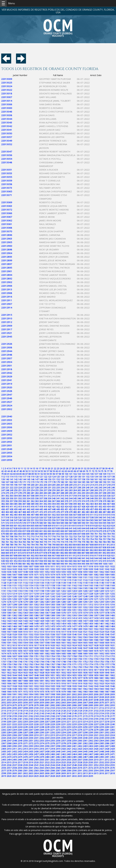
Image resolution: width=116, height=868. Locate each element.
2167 (58, 716)
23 (58, 468)
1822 (9, 673)
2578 (9, 771)
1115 (47, 580)
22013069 (7, 202)
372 (75, 501)
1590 (4, 643)
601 (16, 526)
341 (58, 498)
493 (16, 515)
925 (16, 558)
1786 (42, 667)
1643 (63, 648)
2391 (20, 746)
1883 (112, 678)
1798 (107, 667)
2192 (80, 719)
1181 (63, 588)
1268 (80, 599)
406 (105, 504)
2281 (107, 730)
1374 (85, 613)
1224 (69, 594)
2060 (47, 703)
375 (88, 501)
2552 (96, 765)
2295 (69, 732)
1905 (4, 683)
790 (16, 545)
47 (18, 471)
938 (71, 558)
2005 (91, 694)
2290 (42, 732)
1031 (47, 569)
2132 (96, 711)
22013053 (7, 173)
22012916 (7, 297)
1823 (14, 673)
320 (83, 496)
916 (92, 556)
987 (50, 564)
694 (66, 534)
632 (33, 528)
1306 (58, 605)
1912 (42, 683)
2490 (101, 757)
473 (45, 512)
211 (79, 485)
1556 (47, 637)
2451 (4, 754)
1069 (25, 575)
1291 (91, 602)
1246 (74, 596)
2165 (47, 716)
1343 (31, 610)
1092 (36, 577)
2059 (42, 703)
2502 (53, 760)
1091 (31, 577)
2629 (58, 776)
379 (105, 501)
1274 (112, 599)
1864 (9, 678)
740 (33, 539)
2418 (53, 749)
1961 (80, 689)
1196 (31, 591)
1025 (14, 569)
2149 (74, 713)
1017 (85, 566)
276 (11, 493)
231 (50, 488)
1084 (107, 575)
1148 (112, 583)
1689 (85, 654)
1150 (9, 585)
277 (16, 493)
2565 (53, 768)
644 (83, 528)
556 (54, 520)
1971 (20, 692)
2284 (9, 732)
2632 (74, 776)
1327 (58, 607)
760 (3, 542)
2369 (14, 743)
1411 (58, 618)
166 (3, 482)
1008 (36, 566)
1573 (25, 640)
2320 (91, 735)
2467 (91, 754)
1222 (58, 594)
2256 (85, 727)
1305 (53, 605)
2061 (53, 703)
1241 (47, 596)
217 (105, 485)
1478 (80, 626)
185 (83, 482)
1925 (112, 683)
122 (45, 477)
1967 (112, 689)
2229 (53, 724)
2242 (9, 727)
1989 (4, 694)
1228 (91, 594)
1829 (47, 673)
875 (33, 553)
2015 (31, 697)
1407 (36, 618)
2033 (14, 700)
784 (105, 542)
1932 (36, 686)
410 (7, 507)
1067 (14, 575)
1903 (107, 681)
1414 (74, 618)
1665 (69, 651)
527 (45, 517)
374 (83, 501)
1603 (74, 643)
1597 (42, 643)
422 (58, 507)
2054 (14, 703)
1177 (42, 588)
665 (58, 531)
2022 (69, 697)
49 (24, 471)
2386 (107, 743)
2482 (58, 757)
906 (50, 556)
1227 (85, 594)
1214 (14, 594)
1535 (47, 634)
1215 (20, 594)
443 (33, 509)
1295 (112, 602)
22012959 (7, 460)
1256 (14, 599)
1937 (63, 686)
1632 (4, 648)
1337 (112, 607)
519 (11, 517)
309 (37, 496)
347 (83, 498)
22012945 (7, 337)
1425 (20, 621)
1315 (107, 605)
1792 (74, 667)
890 (96, 553)
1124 (96, 580)
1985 (96, 692)
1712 (96, 656)
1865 (14, 678)
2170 (74, 716)
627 (11, 528)
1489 (25, 629)
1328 (63, 607)
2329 (25, 738)
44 (8, 471)
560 (71, 520)
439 (16, 509)
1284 (53, 602)
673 (92, 531)
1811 (63, 670)
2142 (36, 713)
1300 (25, 605)
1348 (58, 610)
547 (16, 520)
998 (96, 564)
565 (92, 520)
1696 (9, 656)
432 (100, 507)
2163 (36, 716)
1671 (101, 651)
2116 (9, 711)
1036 (74, 569)
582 (50, 523)
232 (54, 488)
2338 (74, 738)
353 (109, 498)
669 (75, 531)
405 (100, 504)
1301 (31, 605)
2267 (31, 730)
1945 (107, 686)
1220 (47, 594)
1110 (20, 580)
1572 (20, 640)
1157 (47, 585)
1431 (53, 621)
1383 (20, 615)
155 (71, 479)
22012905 (7, 242)
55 (42, 471)
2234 (80, 724)
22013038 (7, 115)
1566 (101, 637)
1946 (112, 686)
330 (11, 498)
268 (92, 490)
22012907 (7, 304)
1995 (36, 694)
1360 (9, 613)
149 (45, 479)
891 (100, 553)
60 (57, 471)
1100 (80, 577)
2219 (112, 722)
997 (92, 564)
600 (11, 526)
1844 (14, 675)
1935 (53, 686)
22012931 (7, 366)
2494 (9, 760)
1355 (96, 610)
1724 (47, 659)
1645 (74, 648)
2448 (101, 752)
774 (62, 542)
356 (7, 501)
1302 (36, 605)
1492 (42, 629)
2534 (112, 762)
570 (113, 520)
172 (28, 482)
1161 (69, 585)
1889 (31, 681)
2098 (25, 708)
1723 (42, 659)
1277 (14, 602)
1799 (112, 667)
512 (96, 515)
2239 (107, 724)
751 (79, 539)
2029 (107, 697)
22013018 (7, 93)
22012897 (7, 264)
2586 (53, 771)
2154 (101, 713)
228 (37, 488)
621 (100, 526)
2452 (9, 754)
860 (83, 550)
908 (58, 556)
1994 (31, 694)
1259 (31, 599)
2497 (25, 760)
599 (7, 526)
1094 (47, 577)
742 (41, 539)
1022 (112, 566)
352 (105, 498)
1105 (107, 577)
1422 (4, 621)
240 (88, 488)
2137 (9, 713)
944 (96, 558)
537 (88, 517)
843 (11, 550)
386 (20, 504)
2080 (42, 705)
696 (75, 534)
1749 (69, 662)
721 (66, 537)
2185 (42, 719)
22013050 (7, 133)
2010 (4, 697)
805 (79, 545)
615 (75, 526)
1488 (20, 629)
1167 (101, 585)
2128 (74, 711)
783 (100, 542)
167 (7, 482)
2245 (25, 727)
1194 (20, 591)
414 (24, 507)
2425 (91, 749)
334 (28, 498)
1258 (25, 599)
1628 (96, 645)
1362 (20, 613)
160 (92, 479)
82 (11, 474)
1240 (42, 596)
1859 (96, 675)
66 (75, 471)
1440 (101, 621)
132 (88, 477)
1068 (20, 575)
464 (7, 512)
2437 (42, 752)
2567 (63, 768)
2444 (80, 752)
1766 (47, 664)
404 (96, 504)
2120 (31, 711)
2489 (96, 757)
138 (113, 477)
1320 (20, 607)
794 (33, 545)
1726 (58, 659)
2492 (112, 757)
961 (54, 561)
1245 (69, 596)
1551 (20, 637)
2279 (96, 730)
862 (92, 550)
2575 (107, 768)
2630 (63, 776)
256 (41, 490)
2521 (42, 762)
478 (66, 512)
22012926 (7, 344)
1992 (20, 694)
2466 (85, 754)
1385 (31, 615)
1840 (107, 673)
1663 (58, 651)
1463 (112, 624)
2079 (36, 705)
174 (37, 482)
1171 (9, 588)
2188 (58, 719)
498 (37, 515)
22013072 (7, 210)
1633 (9, 648)
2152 (91, 713)
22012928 (7, 391)
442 (28, 509)
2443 (74, 752)
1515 (53, 632)
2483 (63, 757)
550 (28, 520)
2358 (69, 741)
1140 (69, 583)
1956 (53, 689)
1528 (9, 634)
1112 (31, 580)
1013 (63, 566)
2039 (47, 700)
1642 (58, 648)
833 (83, 547)
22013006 (7, 104)
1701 (36, 656)
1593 (20, 643)
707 (7, 537)
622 (105, 526)
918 (100, 556)
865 (105, 550)
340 (54, 498)
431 (96, 507)
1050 (36, 572)
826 (54, 547)
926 (20, 558)
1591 (9, 643)
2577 (4, 771)
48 (21, 471)
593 (96, 523)
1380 (4, 615)
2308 (25, 735)
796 (41, 545)
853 (54, 550)
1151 (14, 585)
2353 (42, 741)
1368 (53, 613)
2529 (85, 762)
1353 (85, 610)
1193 (14, 591)
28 (73, 468)
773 (58, 542)
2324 (112, 735)
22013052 (7, 144)
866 (109, 550)
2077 (25, 705)
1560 (69, 637)
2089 (91, 705)
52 (33, 471)
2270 (47, 730)
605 (33, 526)
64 (69, 471)
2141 (31, 713)
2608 (58, 773)
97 (57, 474)
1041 (101, 569)
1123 (91, 580)
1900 (91, 681)
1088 (14, 577)
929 (33, 558)
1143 (85, 583)
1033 (58, 569)
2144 (47, 713)
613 (66, 526)
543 (113, 517)
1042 (107, 569)
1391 (63, 615)
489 (113, 512)
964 (66, 561)
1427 (31, 621)
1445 (14, 624)
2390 (14, 746)
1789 (58, 667)
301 (3, 496)
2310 (36, 735)
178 (54, 482)
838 (105, 547)
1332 (85, 607)
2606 (47, 773)
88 (30, 474)
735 (11, 539)
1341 (20, 610)
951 (11, 561)
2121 (36, 711)
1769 (63, 664)
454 (79, 509)
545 (7, 520)
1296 (4, 605)
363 (37, 501)
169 (16, 482)
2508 (85, 760)
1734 (101, 659)
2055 (20, 703)
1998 (53, 694)
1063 (107, 572)
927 (24, 558)
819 (24, 547)
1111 (25, 580)
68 (81, 471)
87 (27, 474)
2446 (91, 752)
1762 (25, 664)
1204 (74, 591)
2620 (9, 776)
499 (41, 515)
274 (3, 493)
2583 (36, 771)
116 (20, 477)
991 (66, 564)
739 (28, 539)
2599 (9, 773)
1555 (42, 637)
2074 (9, 705)
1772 (80, 664)
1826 (31, 673)
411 (11, 507)
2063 (63, 703)
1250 (96, 596)
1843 (9, 675)
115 (16, 477)
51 (30, 471)
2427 (101, 749)
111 (113, 474)
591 (88, 523)
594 (100, 523)
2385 (101, 743)
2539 (25, 765)
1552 (25, 637)
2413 (25, 749)
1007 (31, 566)
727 (92, 537)
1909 (25, 683)
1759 (9, 664)
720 (62, 537)
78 (111, 471)
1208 (96, 591)
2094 (4, 708)
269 (96, 490)
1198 (42, 591)
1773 (85, 664)
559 (66, 520)
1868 (31, 678)
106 (92, 474)
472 (41, 512)
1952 (31, 689)
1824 (20, 673)
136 (105, 477)
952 (16, 561)
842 (7, 550)
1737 (4, 662)
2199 (4, 722)
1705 (58, 656)
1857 (85, 675)
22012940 (7, 416)
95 (51, 474)
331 (16, 498)
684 (24, 534)
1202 (63, 591)
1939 (74, 686)
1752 (85, 662)
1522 (91, 632)
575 (20, 523)
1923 (101, 683)
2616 (101, 773)
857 (71, 550)
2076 (20, 705)
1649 (96, 648)
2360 (80, 741)
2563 (42, 768)
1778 (112, 664)
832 (79, 547)
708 (11, 537)
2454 (20, 754)
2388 (4, 746)
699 (88, 534)
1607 (96, 643)
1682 (47, 654)
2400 (69, 746)
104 (83, 474)
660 (37, 531)
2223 (20, 724)
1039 (91, 569)
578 (33, 523)
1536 (53, 634)
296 (96, 493)
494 (20, 515)
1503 (101, 629)
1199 (47, 591)
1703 (47, 656)
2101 (42, 708)
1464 (4, 626)
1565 (96, 637)
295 (92, 493)
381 (113, 501)
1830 (53, 673)
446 (45, 509)
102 (75, 474)
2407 (107, 746)
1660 (42, 651)
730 (105, 537)
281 (33, 493)
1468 (25, 626)
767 (33, 542)
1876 (74, 678)
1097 (63, 577)
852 (50, 550)
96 (54, 474)
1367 (47, 613)
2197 (107, 719)
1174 (25, 588)
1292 (96, 602)
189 (100, 482)
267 (88, 490)
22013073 (7, 188)
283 (41, 493)
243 (100, 488)
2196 (101, 719)
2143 (42, 713)
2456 (31, 754)
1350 (69, 610)
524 (33, 517)
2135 (112, 711)
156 (75, 479)
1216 (25, 594)
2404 (91, 746)
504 (62, 515)
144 (24, 479)
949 (3, 561)
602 (20, 526)
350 (96, 498)
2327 (14, 738)
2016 (36, 697)
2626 (42, 776)
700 (92, 534)
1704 (53, 656)
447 (50, 509)
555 (50, 520)
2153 (96, 713)
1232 (112, 594)
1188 (101, 588)
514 (105, 515)
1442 (112, 621)
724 (79, 537)
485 (96, 512)
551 (33, 520)
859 (79, 550)
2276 (80, 730)
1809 (53, 670)
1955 (47, 689)
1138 (58, 583)
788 (7, 545)
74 (99, 471)
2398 (58, 746)
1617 (36, 645)
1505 (112, 629)
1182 (69, 588)
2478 (36, 757)
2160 (20, 716)
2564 (47, 768)
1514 (47, 632)
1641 (53, 648)
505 (66, 515)
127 (66, 477)
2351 (31, 741)
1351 (74, 610)
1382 (14, 615)
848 (33, 550)
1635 (20, 648)
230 (45, 488)
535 (79, 517)
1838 (96, 673)
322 (92, 496)
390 (37, 504)
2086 (74, 705)
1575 (36, 640)
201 (37, 485)
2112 (101, 708)
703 (105, 534)
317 (71, 496)
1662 (53, 651)
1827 (36, 673)
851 (45, 550)
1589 (112, 640)
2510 (96, 760)
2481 (53, 757)
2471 (112, 754)
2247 (36, 727)
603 (24, 526)
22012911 (7, 300)
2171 (80, 716)
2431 (9, 752)
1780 (9, 667)
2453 (14, 754)
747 (62, 539)
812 (109, 545)
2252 (63, 727)
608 (45, 526)
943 (92, 558)
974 (109, 561)
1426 (25, 621)
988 (54, 564)
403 (92, 504)
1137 (53, 583)
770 (45, 542)
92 (42, 474)
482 (83, 512)
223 (16, 488)
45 (11, 471)
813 (113, 545)
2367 (4, 743)
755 (96, 539)
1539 (69, 634)
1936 (58, 686)
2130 (85, 711)
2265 (20, 730)
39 (106, 468)
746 (58, 539)
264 (75, 490)
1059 (85, 572)
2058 (36, 703)
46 (14, 471)
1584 (85, 640)
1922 (96, 683)
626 (7, 528)
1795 (91, 667)
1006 (25, 566)
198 (24, 485)
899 (20, 556)
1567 (107, 637)
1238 (31, 596)
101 (71, 474)
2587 (58, 771)
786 (113, 542)
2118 (20, 711)
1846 (25, 675)
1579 (58, 640)
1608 (101, 643)
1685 (63, 654)
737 (20, 539)
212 (83, 485)
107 (96, 474)
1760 (14, 664)
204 (50, 485)
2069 (96, 703)
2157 (4, 716)
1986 (101, 692)
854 (58, 550)
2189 (63, 719)
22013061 (7, 224)
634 (41, 528)
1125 (101, 580)
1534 (42, 634)
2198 (112, 719)
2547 (69, 765)
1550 (14, 637)
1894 (58, 681)
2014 (25, 697)
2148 (69, 713)
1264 (58, 599)
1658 (31, 651)
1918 (74, 683)
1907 (14, 683)
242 (96, 488)
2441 (63, 752)
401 (83, 504)
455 (83, 509)
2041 (58, 700)
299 (109, 493)
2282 (112, 730)
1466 (14, 626)
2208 (53, 722)
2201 (14, 722)
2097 (20, 708)
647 (96, 528)
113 (7, 477)
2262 (4, 730)
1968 (4, 692)
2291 (47, 732)
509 (83, 515)
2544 (53, 765)
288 (62, 493)
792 (24, 545)
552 (37, 520)
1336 (107, 607)
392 (45, 504)
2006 (96, 694)
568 (105, 520)
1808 (47, 670)
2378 (63, 743)
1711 (91, 656)
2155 (107, 713)
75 (102, 471)
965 (71, 561)
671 (83, 531)
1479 (85, 626)
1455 (69, 624)
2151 (85, 713)
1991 (14, 694)
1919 (80, 683)
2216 (96, 722)
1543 (91, 634)
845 (20, 550)
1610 (112, 643)
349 (92, 498)
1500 (85, 629)
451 (66, 509)
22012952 (7, 435)
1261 (42, 599)
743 (45, 539)
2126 (63, 711)
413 (20, 507)
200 (33, 485)
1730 (80, 659)
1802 (14, 670)
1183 (74, 588)
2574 (101, 768)
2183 (31, 719)
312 (50, 496)
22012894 (7, 275)
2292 (53, 732)
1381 (9, 615)
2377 (58, 743)
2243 (14, 727)
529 (54, 517)
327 (113, 496)
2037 (36, 700)
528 (50, 517)
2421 (69, 749)
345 (75, 498)
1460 (96, 624)
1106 (112, 577)
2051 (112, 700)
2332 (42, 738)
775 (66, 542)
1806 (36, 670)
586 (66, 523)
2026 (91, 697)
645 (88, 528)
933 (50, 558)
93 (45, 474)
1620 (53, 645)
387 (24, 504)
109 (105, 474)
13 (28, 468)
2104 (58, 708)
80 (5, 474)
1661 (47, 651)
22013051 (7, 170)
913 (79, 556)
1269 (85, 599)
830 (71, 547)
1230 (101, 594)
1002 (4, 566)
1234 (9, 596)
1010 (47, 566)
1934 (47, 686)
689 (45, 534)
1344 (36, 610)
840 (113, 547)
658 (28, 531)
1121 (80, 580)
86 (24, 474)
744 (50, 539)
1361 (14, 613)
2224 (25, 724)
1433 (63, 621)
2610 (69, 773)
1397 (96, 615)
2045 (80, 700)
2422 (74, 749)
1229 (96, 594)
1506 (4, 632)
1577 (47, 640)
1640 (47, 648)
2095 (9, 708)
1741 (25, 662)
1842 (4, 675)
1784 (31, 667)
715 (41, 537)
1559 (63, 637)
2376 (53, 743)
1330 (74, 607)
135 (100, 477)
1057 (74, 572)
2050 (107, 700)
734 (7, 539)
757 (105, 539)
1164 (85, 585)
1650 (101, 648)
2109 (85, 708)
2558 (14, 768)
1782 (20, 667)
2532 (101, 762)
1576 (42, 640)
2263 (9, 730)
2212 (74, 722)
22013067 (7, 217)
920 (109, 556)
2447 (96, 752)
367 (54, 501)
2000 (63, 694)
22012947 (7, 395)
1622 (63, 645)
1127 (112, 580)
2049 (101, 700)
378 (100, 501)
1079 (80, 575)
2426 (96, 749)
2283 (4, 732)
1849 (42, 675)
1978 (58, 692)
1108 (9, 580)
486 (100, 512)
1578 (53, 640)
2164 (42, 716)
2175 (101, 716)
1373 (80, 613)
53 (36, 471)
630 (24, 528)
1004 (14, 566)
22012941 (7, 380)
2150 (80, 713)
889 (92, 553)
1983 (85, 692)
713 (33, 537)
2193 (85, 719)
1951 (25, 689)
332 (20, 498)
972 (100, 561)
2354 (47, 741)
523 (28, 517)
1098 (69, 577)
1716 (4, 659)
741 (37, 539)
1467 (20, 626)
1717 (9, 659)
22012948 (7, 355)
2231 (63, 724)
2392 (25, 746)
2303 (112, 732)
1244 (63, 596)
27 (70, 468)
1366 (42, 613)
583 (54, 523)
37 (100, 468)
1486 (9, 629)
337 (41, 498)
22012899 (7, 260)
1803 (20, 670)
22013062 (7, 220)
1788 (53, 667)
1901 (96, 681)
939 (75, 558)
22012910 (7, 318)
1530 (20, 634)
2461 (58, 754)
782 (96, 542)
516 (113, 515)
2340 (85, 738)
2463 (69, 754)
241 (92, 488)
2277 (85, 730)
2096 (14, 708)
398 (71, 504)
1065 (4, 575)
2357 (63, 741)
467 (20, 512)
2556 (4, 768)
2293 (58, 732)
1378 (107, 613)
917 (96, 556)
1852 (58, 675)
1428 (36, 621)
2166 (53, 716)
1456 (74, 624)
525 (37, 517)
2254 (74, 727)
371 (71, 501)
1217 (31, 594)
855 (62, 550)
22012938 (7, 347)
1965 (101, 689)
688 (41, 534)
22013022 (7, 90)
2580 (20, 771)
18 (43, 468)
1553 (31, 637)
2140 (25, 713)
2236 (91, 724)
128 (71, 477)
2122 (42, 711)
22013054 (7, 159)
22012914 (7, 308)
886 (79, 553)
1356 (101, 610)
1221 (53, 594)
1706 (63, 656)
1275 (4, 602)
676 (105, 531)
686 (33, 534)
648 (100, 528)
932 (45, 558)
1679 (31, 654)
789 (11, 545)
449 (58, 509)
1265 (63, 599)
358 (16, 501)
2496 (20, 760)
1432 (58, 621)
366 (50, 501)
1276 (9, 602)
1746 (53, 662)
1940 (80, 686)
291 (75, 493)
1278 (20, 602)
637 (54, 528)
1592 (14, 643)
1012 (58, 566)
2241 (4, 727)
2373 (36, 743)
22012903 (7, 239)
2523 (53, 762)
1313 (96, 605)
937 (66, 558)
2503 (58, 760)
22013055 (7, 177)
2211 (69, 722)
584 (58, 523)
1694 (112, 654)
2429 (112, 749)
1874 (63, 678)
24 (61, 468)
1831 (58, 673)
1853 (63, 675)
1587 (101, 640)
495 (24, 515)
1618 (42, 645)
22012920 (7, 387)
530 (58, 517)
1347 (53, 610)
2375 (47, 743)
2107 (74, 708)
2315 (63, 735)
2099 (31, 708)
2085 (69, 705)
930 (37, 558)
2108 (80, 708)
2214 (85, 722)
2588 (63, 771)
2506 (74, 760)
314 (58, 496)
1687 (74, 654)
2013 (20, 697)
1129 (9, 583)
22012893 (7, 257)
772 (54, 542)
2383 (91, 743)
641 (71, 528)
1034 (63, 569)
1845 (20, 675)
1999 (58, 694)
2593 (91, 771)
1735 (107, 659)
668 (71, 531)
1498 (74, 629)
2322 (101, 735)
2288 (31, 732)
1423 (9, 621)
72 (93, 471)
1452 (53, 624)
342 (62, 498)
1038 (85, 569)
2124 (53, 711)
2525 (63, 762)
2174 (96, 716)
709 (16, 537)
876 (37, 553)
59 (54, 471)
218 (109, 485)
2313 (53, 735)
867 (113, 550)
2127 (69, 711)
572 (7, 523)
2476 (25, 757)
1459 (91, 624)
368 (58, 501)
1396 (91, 615)
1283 (47, 602)
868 (3, 553)
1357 (107, 610)
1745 (47, 662)
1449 (36, 624)
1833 (69, 673)
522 (24, 517)
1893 (53, 681)
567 (100, 520)
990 (62, 564)
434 (109, 507)
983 (33, 564)
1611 (4, 645)
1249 (91, 596)
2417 (47, 749)
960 (50, 561)
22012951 (7, 445)
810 (100, 545)
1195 (25, 591)
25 (64, 468)
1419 (101, 618)
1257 (20, 599)
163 (105, 479)
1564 (91, 637)
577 (28, 523)
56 (45, 471)
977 (7, 564)
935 (58, 558)
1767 (53, 664)
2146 (58, 713)
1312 (91, 605)
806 (83, 545)
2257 (91, 727)
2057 (31, 703)
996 (88, 564)
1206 (85, 591)
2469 (101, 754)
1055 (63, 572)
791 (20, 545)
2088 (85, 705)
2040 (53, 700)
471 (37, 512)
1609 (107, 643)
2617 (107, 773)
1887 (20, 681)
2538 (20, 765)
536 (83, 517)
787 (3, 545)
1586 (96, 640)
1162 (74, 585)
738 (24, 539)
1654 (9, 651)
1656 (20, 651)
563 (83, 520)
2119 (25, 711)
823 (41, 547)
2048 (96, 700)
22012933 (7, 420)
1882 (107, 678)
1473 (53, 626)
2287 (25, 732)
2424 (85, 749)
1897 (74, 681)
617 (83, 526)
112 (3, 477)
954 (24, 561)
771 (50, 542)
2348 (14, 741)
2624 (31, 776)
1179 (53, 588)
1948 (9, 689)
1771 (74, 664)
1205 (80, 591)
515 (109, 515)
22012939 (7, 431)
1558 (58, 637)
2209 (58, 722)
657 (24, 531)
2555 (112, 765)
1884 (4, 681)
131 (83, 477)
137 (109, 477)
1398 (101, 615)
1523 (96, 632)
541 (105, 517)
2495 (14, 760)
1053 (53, 572)
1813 (74, 670)
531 (62, 517)
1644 (69, 648)
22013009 (7, 79)
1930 (25, 686)
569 (109, 520)
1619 (47, 645)
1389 (53, 615)
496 (28, 515)
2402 (80, 746)
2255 (80, 727)
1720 (25, 659)
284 (45, 493)
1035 (69, 569)
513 (100, 515)
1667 (80, 651)
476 (58, 512)
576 (24, 523)
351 (100, 498)
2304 (4, 735)
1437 (85, 621)
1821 (4, 673)
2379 (69, 743)
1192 (9, 591)
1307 (63, 605)
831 (75, 547)
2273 (63, 730)
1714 (107, 656)
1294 (107, 602)
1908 (20, 683)
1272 (101, 599)
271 (105, 490)
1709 (80, 656)
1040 (96, 569)
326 (109, 496)
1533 (36, 634)
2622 (20, 776)
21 (52, 468)
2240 (112, 724)
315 (62, 496)
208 (66, 485)
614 (71, 526)
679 (3, 534)
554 (45, 520)
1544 (96, 634)
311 (45, 496)
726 (88, 537)
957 (37, 561)
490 (3, 515)
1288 (74, 602)
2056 (25, 703)
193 (3, 485)
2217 (101, 722)
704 (109, 534)
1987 (107, 692)
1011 (53, 566)
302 (7, 496)
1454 (63, 624)
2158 (9, 716)
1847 (31, 675)
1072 (42, 575)
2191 (74, 719)
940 (79, 558)
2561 (31, 768)
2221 (9, 724)
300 (113, 493)
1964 (96, 689)
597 (113, 523)
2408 (112, 746)
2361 (85, 741)
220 (3, 488)
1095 (53, 577)
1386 (36, 615)
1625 (80, 645)
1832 (63, 673)
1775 (96, 664)
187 (92, 482)
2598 (4, 773)
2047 (91, 700)
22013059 (7, 181)
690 (50, 534)
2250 (53, 727)
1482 (101, 626)
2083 (58, 705)
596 (109, 523)
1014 (69, 566)
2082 (53, 705)
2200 (9, 722)
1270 (91, 599)
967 (79, 561)
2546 (63, 765)
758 (109, 539)
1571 (14, 640)
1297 (9, 605)
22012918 (7, 369)
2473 (9, 757)
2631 (69, 776)
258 (50, 490)
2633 (80, 776)
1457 (80, 624)
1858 (91, 675)
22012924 (7, 406)
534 (75, 517)
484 (92, 512)
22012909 (7, 326)
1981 (74, 692)
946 (105, 558)
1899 (85, 681)
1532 (31, 634)
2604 (36, 773)
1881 (101, 678)
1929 (20, 686)
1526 (112, 632)
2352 (36, 741)
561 (75, 520)
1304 (47, 605)
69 (84, 471)
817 (16, 547)
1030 (42, 569)
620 (96, 526)
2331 (36, 738)
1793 (80, 667)
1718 (14, 659)
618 (88, 526)
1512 (36, 632)
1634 (14, 648)
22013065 (7, 191)
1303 (42, 605)
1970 (14, 692)
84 (18, 474)
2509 (91, 760)
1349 (63, 610)
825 (50, 547)
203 (45, 485)
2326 (9, 738)
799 (54, 545)
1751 (80, 662)
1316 (112, 605)
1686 (69, 654)
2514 (4, 762)
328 (3, 498)
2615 (96, 773)
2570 (80, 768)
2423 (80, 749)
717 (50, 537)
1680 (36, 654)
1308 (69, 605)
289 (66, 493)
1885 (9, 681)
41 (112, 468)
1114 (42, 580)
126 (62, 477)
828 (62, 547)
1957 (58, 689)
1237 (25, 596)
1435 (74, 621)
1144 (91, 583)
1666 (74, 651)
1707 (69, 656)
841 (3, 550)
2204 (31, 722)
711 (24, 537)
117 (24, 477)
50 (27, 471)
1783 (25, 667)
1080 (85, 575)
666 (62, 531)
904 (41, 556)
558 (62, 520)
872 (20, 553)
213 (88, 485)
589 (79, 523)
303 (11, 496)
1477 (74, 626)
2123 (47, 711)
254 (33, 490)
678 (113, 531)
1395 (85, 615)
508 (79, 515)
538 (92, 517)
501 (50, 515)
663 (50, 531)
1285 (58, 602)
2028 (101, 697)
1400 (112, 615)
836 (96, 547)
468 (24, 512)
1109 (14, 580)
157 (79, 479)
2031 (4, 700)
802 (66, 545)
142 (16, 479)
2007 (101, 694)
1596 (36, 643)
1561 (74, 637)
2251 (58, 727)
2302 (107, 732)
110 (109, 474)
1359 (4, 613)
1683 (53, 654)
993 (75, 564)
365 (45, 501)
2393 (31, 746)
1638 (36, 648)
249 (11, 490)
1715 (112, 656)
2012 (14, 697)
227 (33, 488)
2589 (69, 771)
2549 (80, 765)
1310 (80, 605)
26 (67, 468)
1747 (58, 662)
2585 (47, 771)
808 (92, 545)
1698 (20, 656)
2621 (14, 776)
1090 (25, 577)
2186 (47, 719)
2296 (74, 732)
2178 (4, 719)
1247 (80, 596)
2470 (107, 754)
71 (90, 471)
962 (58, 561)
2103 (53, 708)
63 (66, 471)
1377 (101, 613)
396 (62, 504)
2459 (47, 754)
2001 (69, 694)
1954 (42, 689)
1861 (107, 675)
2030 (112, 697)
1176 (36, 588)
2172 (85, 716)
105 (88, 474)
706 (3, 537)
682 (16, 534)
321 (88, 496)
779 (83, 542)
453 (75, 509)
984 (37, 564)
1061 (96, 572)
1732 (91, 659)
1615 (25, 645)
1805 (31, 670)
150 (50, 479)
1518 (69, 632)
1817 (96, 670)
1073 (47, 575)
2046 (85, 700)
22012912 (7, 322)
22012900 (7, 246)
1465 (9, 626)
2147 (63, 713)
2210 (63, 722)
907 (54, 556)
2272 (58, 730)
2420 (63, 749)
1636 (25, 648)
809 (96, 545)
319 (79, 496)
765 (24, 542)
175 (41, 482)
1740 (20, 662)
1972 (25, 692)
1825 (25, 673)
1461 (101, 624)
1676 (14, 654)
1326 (53, 607)
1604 (80, 643)
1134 (36, 583)
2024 (80, 697)
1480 (91, 626)
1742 (31, 662)
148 (41, 479)
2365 (107, 741)
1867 (25, 678)
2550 (85, 765)
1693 (107, 654)
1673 (112, 651)
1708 (74, 656)
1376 (96, 613)
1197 (36, 591)
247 (3, 490)
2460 (53, 754)
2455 (25, 754)
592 (92, 523)
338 (45, 498)
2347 (9, 741)
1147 (107, 583)
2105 (63, 708)
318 (75, 496)
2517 (20, 762)
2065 (74, 703)
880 (54, 553)
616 (79, 526)
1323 (36, 607)
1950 (20, 689)
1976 (47, 692)
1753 (91, 662)
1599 (53, 643)
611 (58, 526)
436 (3, 509)
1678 (25, 654)
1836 (85, 673)
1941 (85, 686)
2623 (25, 776)
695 (71, 534)
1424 (14, 621)
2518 (25, 762)
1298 (14, 605)
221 (7, 488)
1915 (58, 683)
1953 (36, 689)
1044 (4, 572)
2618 (112, 773)
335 (33, 498)
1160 (63, 585)
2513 (112, 760)
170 (20, 482)
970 (92, 561)
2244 (20, 727)
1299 (20, 605)
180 (62, 482)
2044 (74, 700)
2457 (36, 754)
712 (28, 537)
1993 (25, 694)
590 (83, 523)
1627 (91, 645)
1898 (80, 681)
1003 (9, 566)
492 (11, 515)
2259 (101, 727)
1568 (112, 637)
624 (113, 526)
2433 (20, 752)
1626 (85, 645)
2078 (31, 705)
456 (88, 509)
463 (3, 512)
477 (62, 512)
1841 (112, 673)
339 (50, 498)
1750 (74, 662)
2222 (14, 724)
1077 (69, 575)
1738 (9, 662)
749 (71, 539)
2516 (14, 762)
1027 (25, 569)
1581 (69, 640)
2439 (53, 752)
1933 (42, 686)
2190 (69, 719)
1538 (63, 634)
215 (96, 485)
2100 (36, 708)
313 (54, 496)
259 (54, 490)
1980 (69, 692)
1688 (80, 654)
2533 (107, 762)
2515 (9, 762)
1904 (112, 681)
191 (109, 482)
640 (66, 528)
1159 (58, 585)
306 (24, 496)
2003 (80, 694)
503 (58, 515)
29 (76, 468)
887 (83, 553)
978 (11, 564)
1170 (4, 588)
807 (88, 545)
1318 (9, 607)
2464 (74, 754)
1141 (74, 583)
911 (71, 556)
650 (109, 528)
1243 (58, 596)
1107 (4, 580)
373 (79, 501)
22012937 (7, 358)
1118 (63, 580)
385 (16, 504)
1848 (36, 675)
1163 (80, 585)
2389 (9, 746)
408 (113, 504)
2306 (14, 735)
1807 (42, 670)
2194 (91, 719)
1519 (74, 632)
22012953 (7, 442)
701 (96, 534)
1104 (101, 577)
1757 (112, 662)
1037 (80, 569)
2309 (31, 735)
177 (50, 482)
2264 (14, 730)
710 (20, 537)
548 (20, 520)
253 (28, 490)
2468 (96, 754)
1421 (112, 618)
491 (7, 515)
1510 (25, 632)
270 (100, 490)
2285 (14, 732)
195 (11, 485)
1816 (91, 670)
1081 (91, 575)
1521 (85, 632)
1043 (112, 569)
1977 (53, 692)
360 (24, 501)
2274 (69, 730)
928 (28, 558)
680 (7, 534)
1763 (31, 664)
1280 (31, 602)
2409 (4, 749)
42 (2, 471)
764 (20, 542)
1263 (53, 599)
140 (7, 479)
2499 (36, 760)
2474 (14, 757)
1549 (9, 637)
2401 (74, 746)
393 (50, 504)
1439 (96, 621)
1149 (4, 585)
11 (22, 468)
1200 (53, 591)
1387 (42, 615)
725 (83, 537)
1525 (107, 632)
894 (113, 553)
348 (88, 498)
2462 (63, 754)
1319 (14, 607)
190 (105, 482)
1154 (31, 585)
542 (109, 517)
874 (28, 553)
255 (37, 490)
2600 (14, 773)
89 (33, 474)
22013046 (7, 112)
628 (16, 528)
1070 (31, 575)
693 (62, 534)
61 (60, 471)
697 (79, 534)
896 (7, 556)
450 (62, 509)
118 (28, 477)
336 (37, 498)
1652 (112, 648)
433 (105, 507)
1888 (25, 681)
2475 (20, 757)
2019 (53, 697)
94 (48, 474)
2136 (4, 713)
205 (54, 485)
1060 (91, 572)
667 (66, 531)
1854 (69, 675)
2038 (42, 700)
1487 (14, 629)
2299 (91, 732)
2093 (112, 705)
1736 (112, 659)
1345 (42, 610)
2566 (58, 768)
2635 (91, 776)
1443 (4, 624)
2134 (107, 711)
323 (96, 496)
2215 (91, 722)
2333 (47, 738)
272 (109, 490)
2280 (101, 730)
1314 (101, 605)
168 (11, 482)
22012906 (7, 286)
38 (103, 468)
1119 (69, 580)
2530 (91, 762)
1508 (14, 632)
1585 (91, 640)
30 (79, 468)
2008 (107, 694)
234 (62, 488)
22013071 (7, 195)
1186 (91, 588)
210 (75, 485)
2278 (91, 730)
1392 (69, 615)
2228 (47, 724)
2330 (31, 738)
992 (71, 564)
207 (62, 485)
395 (58, 504)
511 (92, 515)
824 (45, 547)
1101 (85, 577)
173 (33, 482)
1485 (4, 629)
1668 (85, 651)
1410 (53, 618)
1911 (36, 683)
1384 (25, 615)
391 (41, 504)
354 (113, 498)
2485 (74, 757)
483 (88, 512)
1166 (96, 585)
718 (54, 537)
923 (7, 558)
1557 (53, 637)
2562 (36, 768)
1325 (47, 607)
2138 (14, 713)
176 (45, 482)
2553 (101, 765)
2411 (14, 749)
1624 (74, 645)
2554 (107, 765)
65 (72, 471)
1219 (42, 594)
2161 (25, 716)
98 (60, 474)
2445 (85, 752)
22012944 (7, 351)
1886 (14, 681)
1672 (107, 651)
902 (33, 556)
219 (113, 485)
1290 (85, 602)
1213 (9, 594)
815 (7, 547)
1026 (20, 569)
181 (66, 482)
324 (100, 496)
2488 (91, 757)
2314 (58, 735)
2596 (107, 771)
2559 (20, 768)
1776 (101, 664)
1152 (20, 585)
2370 (20, 743)
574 (16, 523)
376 (92, 501)
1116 (53, 580)
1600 (58, 643)
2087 (80, 705)
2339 (80, 738)
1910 (31, 683)
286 (54, 493)
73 (96, 471)
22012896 (7, 235)
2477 (31, 757)
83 (14, 474)
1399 (107, 615)
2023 (74, 697)
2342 (96, 738)
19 (46, 468)
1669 (91, 651)
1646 (80, 648)
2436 (36, 752)
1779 (4, 667)
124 (54, 477)
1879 (91, 678)
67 (78, 471)
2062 (58, 703)
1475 (63, 626)
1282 (42, 602)
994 (79, 564)
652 (3, 531)
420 (50, 507)
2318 (80, 735)
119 (33, 477)
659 (33, 531)
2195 (96, 719)
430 (92, 507)
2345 (112, 738)
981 (24, 564)
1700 (31, 656)
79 (2, 474)
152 (58, 479)
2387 (112, 743)
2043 (69, 700)
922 (3, 558)
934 (54, 558)
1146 (101, 583)
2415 (36, 749)
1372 (74, 613)
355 (3, 501)
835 (92, 547)
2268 (36, 730)
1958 (63, 689)
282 (37, 493)
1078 (74, 575)
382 (3, 504)
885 (75, 553)
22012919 (7, 384)
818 (20, 547)
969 (88, 561)
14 (31, 468)
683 (20, 534)
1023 (4, 569)
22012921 (7, 333)
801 (62, 545)
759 (113, 539)
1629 (101, 645)
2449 (107, 752)
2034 (20, 700)
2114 (112, 708)
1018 (91, 566)
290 (71, 493)
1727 (63, 659)
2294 (63, 732)
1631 (112, 645)
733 (3, 539)
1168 (107, 585)
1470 (36, 626)
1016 (80, 566)
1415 (80, 618)
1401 (4, 618)
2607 (53, 773)
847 (28, 550)
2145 (53, 713)
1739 (14, 662)
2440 (58, 752)
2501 (47, 760)
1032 (53, 569)
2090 (96, 705)
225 (24, 488)
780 (88, 542)
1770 (69, 664)
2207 (47, 722)
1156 (42, 585)
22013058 (7, 184)
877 (41, 553)
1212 (4, 594)
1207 (91, 591)
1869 (36, 678)
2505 (69, 760)
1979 (63, 692)
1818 (101, 670)
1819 (107, 670)
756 (100, 539)
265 (79, 490)
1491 (36, 629)
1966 (107, 689)
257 (45, 490)
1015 (74, 566)
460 (105, 509)
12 (25, 468)
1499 (80, 629)
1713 (101, 656)
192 (113, 482)
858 (75, 550)
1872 (53, 678)
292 (79, 493)
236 (71, 488)
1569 (4, 640)
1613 (14, 645)
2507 (80, 760)
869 (7, 553)
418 (41, 507)
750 (75, 539)
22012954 (7, 456)
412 (16, 507)
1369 (58, 613)
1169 (112, 585)
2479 (42, 757)
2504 (63, 760)
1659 (36, 651)
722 (71, 537)
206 (58, 485)
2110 (91, 708)
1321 (25, 607)
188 (96, 482)
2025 (85, 697)
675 (100, 531)
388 (28, 504)
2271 (53, 730)
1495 (58, 629)
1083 (101, 575)
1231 (107, 594)
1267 (74, 599)
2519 (31, 762)
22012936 (7, 427)
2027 (96, 697)
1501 (91, 629)
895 (3, 556)
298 (105, 493)
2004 (85, 694)
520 (16, 517)
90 (36, 474)
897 (11, 556)
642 (75, 528)
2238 (101, 724)
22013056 (7, 155)
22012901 (7, 271)
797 (45, 545)
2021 (63, 697)
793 (28, 545)
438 (11, 509)
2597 (112, 771)
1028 (31, 569)
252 (24, 490)
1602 (69, 643)
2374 (42, 743)
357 (11, 501)
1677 (20, 654)
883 (66, 553)
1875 (69, 678)
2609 (63, 773)
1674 (4, 654)
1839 (101, 673)
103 (79, 474)
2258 (96, 727)
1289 (80, 602)
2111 (96, 708)
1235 (14, 596)
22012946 (7, 398)
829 (66, 547)
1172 (14, 588)
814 (3, 547)
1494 (53, 629)
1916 (63, 683)
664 (54, 531)
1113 (36, 580)
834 (88, 547)
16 (37, 468)
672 (88, 531)
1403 (14, 618)
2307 (20, 735)
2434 (25, 752)
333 (24, 498)
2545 (58, 765)
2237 (96, 724)
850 (41, 550)
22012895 (7, 268)
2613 (85, 773)
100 (66, 474)
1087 (9, 577)
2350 (25, 741)
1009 (42, 566)
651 (113, 528)
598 (3, 526)
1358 (112, 610)
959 (45, 561)
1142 (80, 583)
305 (20, 496)
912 (75, 556)
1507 (9, 632)
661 (41, 531)
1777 (107, 664)
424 (66, 507)
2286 (20, 732)
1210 (107, 591)
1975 (42, 692)
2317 (74, 735)
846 (24, 550)
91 (39, 474)
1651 (107, 648)
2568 (69, 768)
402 (88, 504)
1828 (42, 673)
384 (11, 504)
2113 (107, 708)
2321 (96, 735)
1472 (47, 626)
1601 (63, 643)
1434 (69, 621)
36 (97, 468)
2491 (107, 757)
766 (28, 542)
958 (41, 561)
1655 (14, 651)
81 (8, 474)
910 (66, 556)
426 (75, 507)
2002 (74, 694)
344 (71, 498)
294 (88, 493)
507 (75, 515)
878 (45, 553)
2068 (91, 703)
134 (96, 477)
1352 (80, 610)
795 (37, 545)
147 (37, 479)
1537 (58, 634)
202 (41, 485)
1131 (20, 583)
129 (75, 477)
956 (33, 561)
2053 (9, 703)
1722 (36, 659)
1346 (47, 610)
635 (45, 528)
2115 (4, 711)
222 (11, 488)
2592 (85, 771)
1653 (4, 651)
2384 (96, 743)
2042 (63, 700)
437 (7, 509)
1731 (85, 659)
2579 (14, 771)
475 (54, 512)
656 (20, 531)
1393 (74, 615)
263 (71, 490)
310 (41, 496)
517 (3, 517)
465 (11, 512)
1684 (58, 654)
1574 (31, 640)
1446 (20, 624)
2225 (31, 724)
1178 (47, 588)
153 (62, 479)
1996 (42, 694)
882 (62, 553)
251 (20, 490)
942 (88, 558)
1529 (14, 634)
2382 (85, 743)
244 (105, 488)
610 (54, 526)
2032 (9, 700)
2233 (74, 724)
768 (37, 542)
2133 (101, 711)
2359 (74, 741)
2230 (58, 724)
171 (24, 482)
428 (83, 507)
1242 (53, 596)
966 (75, 561)
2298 (85, 732)
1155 (36, 585)
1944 (101, 686)
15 (34, 468)
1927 (9, 686)
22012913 (7, 289)
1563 (85, 637)
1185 (85, 588)
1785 (36, 667)
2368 (9, 743)
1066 (9, 575)
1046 (14, 572)
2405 (96, 746)
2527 (74, 762)
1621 (58, 645)
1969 (9, 692)
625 (3, 528)
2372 (31, 743)
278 (20, 493)
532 (66, 517)
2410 (9, 749)
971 (96, 561)
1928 (14, 686)
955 (28, 561)
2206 (42, 722)
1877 (80, 678)
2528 (80, 762)
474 (50, 512)
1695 (4, 656)
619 (92, 526)
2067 (85, 703)
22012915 (7, 315)
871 (16, 553)
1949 (14, 689)
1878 (85, 678)
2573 (96, 768)
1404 (20, 618)
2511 (101, 760)
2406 (101, 746)
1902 (101, 681)
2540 (31, 765)
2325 (4, 738)
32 (85, 468)
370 (66, 501)
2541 (36, 765)
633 (37, 528)
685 (28, 534)
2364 (101, 741)
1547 (112, 634)
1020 (101, 566)
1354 (91, 610)
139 (3, 479)
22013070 (7, 231)
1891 (42, 681)
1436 (80, 621)
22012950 (7, 438)
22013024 (7, 86)
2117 (14, 711)
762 (11, 542)
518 (7, 517)
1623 (69, 645)
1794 (85, 667)
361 (28, 501)
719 (58, 537)
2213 (80, 722)
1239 (36, 596)
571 (3, 523)
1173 (20, 588)
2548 (74, 765)
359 (20, 501)
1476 (69, 626)
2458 (42, 754)
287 (58, 493)
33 (88, 468)
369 (62, 501)
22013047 (7, 151)
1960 (74, 689)
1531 (25, 634)
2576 (112, 768)
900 (24, 556)
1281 (36, 602)
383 (7, 504)
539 (96, 517)
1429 (42, 621)
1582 (74, 640)
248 (7, 490)
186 (88, 482)
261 (62, 490)
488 (109, 512)
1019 (96, 566)
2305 (9, 735)
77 (108, 471)
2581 (25, 771)
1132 (25, 583)
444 (37, 509)
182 (71, 482)
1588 (107, 640)
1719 (20, 659)
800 (58, 545)
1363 (25, 613)
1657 (25, 651)
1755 (101, 662)
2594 (96, 771)
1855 (74, 675)
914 (83, 556)
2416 (42, 749)
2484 (69, 757)
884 (71, 553)
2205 (36, 722)
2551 (91, 765)
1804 (25, 670)
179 (58, 482)
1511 (31, 632)
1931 (31, 686)
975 (113, 561)
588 (75, 523)
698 (83, 534)
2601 (20, 773)
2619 (4, 776)
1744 (42, 662)
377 (96, 501)
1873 (58, 678)
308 (33, 496)
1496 (63, 629)
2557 (9, 768)
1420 (107, 618)
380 (109, 501)
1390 (58, 615)
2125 (58, 711)
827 (58, 547)
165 (113, 479)
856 (66, 550)
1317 (4, 607)
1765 (42, 664)
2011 (9, 697)
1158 (53, 585)
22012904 (7, 253)
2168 (63, 716)
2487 (85, 757)
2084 (63, 705)
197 (20, 485)
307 (28, 496)
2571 (85, 768)
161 (96, 479)
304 (16, 496)
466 (16, 512)
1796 (96, 667)
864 (100, 550)
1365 (36, 613)
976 (3, 564)
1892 (47, 681)
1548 (4, 637)
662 (45, 531)
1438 (91, 621)
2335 (58, 738)
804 (75, 545)
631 (28, 528)
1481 (96, 626)
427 (79, 507)
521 (20, 517)
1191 (4, 591)
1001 (111, 564)
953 (20, 561)
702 (100, 534)
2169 (69, 716)
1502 (96, 629)
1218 (36, 594)
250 (16, 490)
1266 (69, 599)
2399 (63, 746)
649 (105, 528)
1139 (63, 583)
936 (62, 558)
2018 (47, 697)
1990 (9, 694)
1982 (80, 692)
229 (41, 488)
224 (20, 488)
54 (39, 471)
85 (21, 474)
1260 (36, 599)
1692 (101, 654)
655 (16, 531)
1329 (69, 607)
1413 (69, 618)
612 (62, 526)
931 (41, 558)
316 (66, 496)
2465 (80, 754)
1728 (69, 659)
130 (79, 477)
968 (83, 561)
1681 (42, 654)
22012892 (7, 278)
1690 (91, 654)
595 (105, 523)
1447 (25, 624)
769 (41, 542)
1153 (25, 585)
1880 (96, 678)
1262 (47, 599)
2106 (69, 708)
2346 (4, 741)
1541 (80, 634)
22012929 (7, 376)
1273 (107, 599)
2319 (85, 735)
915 (88, 556)
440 (20, 509)
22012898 (7, 249)
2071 (107, 703)
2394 (36, 746)
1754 (96, 662)
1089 (20, 577)
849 (37, 550)
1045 (9, 572)
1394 (80, 615)
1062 (101, 572)
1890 (36, 681)
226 (28, 488)
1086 (4, 577)
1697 (14, 656)
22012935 (7, 424)
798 (50, 545)
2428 (107, 749)
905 (45, 556)
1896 (69, 681)
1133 (31, 583)
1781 (14, 667)
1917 (69, 683)
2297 (80, 732)
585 (62, 523)
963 (62, 561)
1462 (107, 624)
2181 (20, 719)
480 (75, 512)
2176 (107, 716)
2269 (42, 730)
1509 (20, 632)
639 (62, 528)
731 (109, 537)
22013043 (7, 122)
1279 (25, 602)
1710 (85, 656)
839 (109, 547)
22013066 (7, 213)
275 (7, 493)
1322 (31, 607)
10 (19, 468)
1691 (96, 654)
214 (92, 485)
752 (83, 539)
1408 (42, 618)
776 (71, 542)
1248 (85, 596)
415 (28, 507)
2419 (58, 749)
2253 (69, 727)
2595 (101, 771)
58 (51, 471)
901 (28, 556)
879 (50, 553)
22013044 (7, 119)
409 (3, 507)
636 (50, 528)
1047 (20, 572)
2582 (31, 771)
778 (79, 542)
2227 (42, 724)
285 (50, 493)
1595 (31, 643)
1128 (4, 583)
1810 (58, 670)
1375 (91, 613)
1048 (25, 572)
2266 (25, 730)
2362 (91, 741)
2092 (107, 705)
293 (83, 493)
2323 (107, 735)
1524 (101, 632)
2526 (69, 762)
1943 (96, 686)
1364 (31, 613)
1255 (9, 599)
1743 (36, 662)
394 (54, 504)
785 (109, 542)
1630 (107, 645)
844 (16, 550)
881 (58, 553)
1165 (91, 585)
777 (75, 542)
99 (63, 474)
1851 (53, 675)
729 (100, 537)
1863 (4, 678)
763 (16, 542)
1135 (42, 583)
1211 (112, 591)
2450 (112, 752)
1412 (63, 618)
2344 (107, 738)
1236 (20, 596)
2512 (107, 760)
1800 (4, 670)
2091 (101, 705)
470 (33, 512)
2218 (107, 722)
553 (41, 520)
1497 (69, 629)
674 (96, 531)
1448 (31, 624)
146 (33, 479)
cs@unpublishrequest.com (94, 834)
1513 (42, 632)
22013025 (7, 83)
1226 (80, 594)
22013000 (7, 108)
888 (88, 553)
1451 (47, 624)
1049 (31, 572)
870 (11, 553)
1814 (80, 670)
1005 (20, 566)
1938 (69, 686)
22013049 (7, 141)
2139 (20, 713)
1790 (63, 667)
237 (75, 488)
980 (20, 564)
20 (49, 468)
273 (113, 490)
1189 (107, 588)
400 (79, 504)
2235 (85, 724)
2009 (112, 694)
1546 (107, 634)
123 (50, 477)
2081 (47, 705)
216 (100, 485)
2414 (31, 749)
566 (96, 520)
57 (48, 471)
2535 (4, 765)
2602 (25, 773)
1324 (42, 607)
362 (33, 501)
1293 (101, 602)
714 (37, 537)
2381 (80, 743)
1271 (96, 599)
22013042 (7, 126)
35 (94, 468)
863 (96, 550)
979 (16, 564)
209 (71, 485)
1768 (58, 664)
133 (92, 477)
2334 (53, 738)
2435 (31, 752)
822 (37, 547)
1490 (31, 629)
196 (16, 485)
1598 (47, 643)
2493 (4, 760)
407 (109, 504)
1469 (31, 626)
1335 (101, 607)
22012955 (7, 453)
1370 (63, 613)
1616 (31, 645)
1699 (25, 656)
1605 (85, 643)
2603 (31, 773)
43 (5, 471)
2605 (42, 773)
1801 (9, 670)
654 (11, 531)
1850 (47, 675)
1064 (112, 572)
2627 (47, 776)
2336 (63, 738)
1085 (112, 575)
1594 (25, 643)
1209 (101, 591)
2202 (20, 722)
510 (88, 515)
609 (50, 526)
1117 (58, 580)
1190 (112, 588)
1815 (85, 670)
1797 (101, 667)
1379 (112, 613)
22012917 (7, 329)
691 (54, 534)
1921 (91, 683)
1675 (9, 654)
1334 (96, 607)
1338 (4, 610)
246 (113, 488)
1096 (58, 577)
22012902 (7, 282)
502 (54, 515)
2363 (96, 741)
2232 (69, 724)
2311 (42, 735)
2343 (101, 738)
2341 (91, 738)
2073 (4, 705)
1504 (107, 629)
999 (100, 564)
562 (79, 520)
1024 (9, 569)
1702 (42, 656)
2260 (107, 727)
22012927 (7, 402)
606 (37, 526)
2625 (36, 776)
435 (113, 507)
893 (109, 553)
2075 (14, 705)
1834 (74, 673)
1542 (85, 634)
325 (105, 496)
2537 (14, 765)
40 (109, 468)
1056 (69, 572)
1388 (47, 615)
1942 (91, 686)
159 (88, 479)
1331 (80, 607)
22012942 (7, 373)
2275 (74, 730)
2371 (25, 743)
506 (71, 515)
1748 (63, 662)
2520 (36, 762)
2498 (31, 760)
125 (58, 477)
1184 (80, 588)
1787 (47, 667)
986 (45, 564)
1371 (69, 613)
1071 (36, 575)
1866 (20, 678)
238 (79, 488)
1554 (36, 637)
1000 (105, 564)
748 (66, 539)
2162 (31, 716)
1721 (31, 659)
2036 (31, 700)
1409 (47, 618)
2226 (36, 724)
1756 (107, 662)
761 (7, 542)
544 (3, 520)
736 (16, 539)
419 (45, 507)
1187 (96, 588)
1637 (31, 648)
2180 (14, 719)
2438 (47, 752)
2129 (80, 711)
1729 (74, 659)
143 (20, 479)
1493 (47, 629)
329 (7, 498)
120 (37, 477)
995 (83, 564)
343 (66, 498)
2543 (47, 765)
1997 (47, 694)
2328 (20, 738)
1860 (101, 675)
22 (55, 468)
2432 (14, 752)
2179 (9, 719)
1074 (53, 575)
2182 (25, 719)
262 (66, 490)
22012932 (7, 409)
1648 (91, 648)
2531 (96, 762)
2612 (80, 773)
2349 (20, 741)
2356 (58, 741)
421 (54, 507)
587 (71, 523)
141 (11, 479)
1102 (91, 577)
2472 (4, 757)
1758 (4, 664)
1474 (58, 626)
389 (33, 504)
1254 (4, 599)
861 (88, 550)
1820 (112, 670)
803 (71, 545)
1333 (91, 607)
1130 (14, 583)
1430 (47, 621)
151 (54, 479)
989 (58, 564)
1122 (85, 580)
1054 (58, 572)
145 (28, 479)
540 (100, 517)
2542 (42, 765)
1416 (85, 618)
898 (16, 556)
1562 (80, 637)
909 (62, 556)
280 (28, 493)
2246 (31, 727)
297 (100, 493)
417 (37, 507)
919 (105, 556)
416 (33, 507)
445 (41, 509)
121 (41, 477)
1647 (85, 648)
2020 (58, 697)
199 (28, 485)
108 (100, 474)
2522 (47, 762)
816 (11, 547)
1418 (96, 618)
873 (24, 553)
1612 (9, 645)
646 (92, 528)
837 (100, 547)
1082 (96, 575)
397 (66, 504)
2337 (69, 738)
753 (88, 539)
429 (88, 507)
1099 (74, 577)
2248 (42, 727)
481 (79, 512)
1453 (58, 624)
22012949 (7, 449)
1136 (47, 583)
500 (45, 515)
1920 (85, 683)
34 (91, 468)
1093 (42, 577)
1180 (58, 588)
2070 (101, 703)
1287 (69, 602)
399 (75, 504)
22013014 (7, 101)
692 (58, 534)
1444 (9, 624)
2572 (91, 768)
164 (109, 479)
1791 (69, 667)
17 (40, 468)
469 (28, 512)
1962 (85, 689)
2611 (74, 773)
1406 (31, 618)
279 (24, 493)
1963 (91, 689)
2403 (85, 746)
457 (92, 509)
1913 (47, 683)
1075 (58, 575)
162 (100, 479)
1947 (4, 689)
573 (11, 523)
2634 (85, 776)
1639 (42, 648)
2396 (47, 746)
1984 (91, 692)
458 (96, 509)
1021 (107, 566)
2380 (74, 743)
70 (87, 471)
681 (11, 534)
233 (58, 488)
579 (37, 523)
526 (41, 517)
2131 (91, 711)
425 (71, 507)
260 (58, 490)
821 (33, 547)
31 (82, 468)
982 (28, 564)
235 (66, 488)
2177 (112, 716)
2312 (47, 735)
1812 (69, 670)
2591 (80, 771)
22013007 (7, 97)
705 (113, 534)
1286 (63, 602)
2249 (47, 727)
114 (11, 477)
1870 (42, 678)
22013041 (7, 130)
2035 (25, 700)
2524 (58, 762)
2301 (101, 732)
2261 (112, 727)
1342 (25, 610)
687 (37, 534)
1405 (25, 618)
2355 (53, 741)
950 (7, 561)
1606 (91, 643)
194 (7, 485)
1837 (91, 673)
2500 (42, 760)
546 (11, 520)
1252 (107, 596)
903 (37, 556)
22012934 (7, 362)
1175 (31, 588)
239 (83, 488)
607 (41, 526)
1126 (107, 580)
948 (113, 558)
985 (41, 564)
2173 (91, 716)
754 (92, 539)
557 (58, 520)
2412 (20, 749)
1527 (4, 634)
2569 (74, 768)
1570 (9, 640)
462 (113, 509)
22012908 (7, 293)
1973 (31, 692)
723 (75, 537)
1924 (107, 683)
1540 (74, 634)
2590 (74, 771)
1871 (47, 678)
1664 (63, 651)
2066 (80, 703)
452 (71, 509)
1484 (112, 626)
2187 (53, 719)
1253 (112, 596)
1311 (85, 605)
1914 (53, 683)
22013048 (7, 162)
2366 (112, 741)
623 (109, 526)
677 (109, 531)
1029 (36, 569)
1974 (36, 692)
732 (113, 537)
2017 (42, 697)
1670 (96, 651)
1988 (112, 692)
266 (83, 490)
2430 (4, 752)
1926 (4, 686)
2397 (53, 746)
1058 (80, 572)
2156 (112, 713)
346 (79, 498)
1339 (9, 610)
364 (41, 501)
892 (105, 553)
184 (79, 482)
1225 (74, 594)
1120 (74, 580)
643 (79, 528)
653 (7, 531)
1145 (96, 583)
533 (71, 517)
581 (45, 523)
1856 (80, 675)
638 (58, 528)
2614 (91, 773)
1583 (80, 640)
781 (92, 542)
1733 (96, 659)
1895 (63, 681)
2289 (36, 732)
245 (109, 488)
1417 (91, 618)
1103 (96, 577)
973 (105, 561)
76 (105, 471)
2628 (53, 776)
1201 (58, 591)
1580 (63, 640)
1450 (42, 624)
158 (83, 479)
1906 (9, 683)
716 (45, 537)
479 (71, 512)
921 (113, 556)
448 (54, 509)
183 (75, 482)
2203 (25, 722)
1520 (80, 632)
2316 (69, 735)
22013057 (7, 137)
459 (100, 509)
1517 (63, 632)
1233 (4, 596)
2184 (36, 719)
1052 (47, 572)
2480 (47, 757)
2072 (112, 703)
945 (100, 558)
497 (33, 515)
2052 (4, 703)
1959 (69, 689)
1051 (42, 572)
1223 (63, 594)
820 (28, 547)
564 (88, 520)
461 (109, 509)
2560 (25, 768)
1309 (74, 605)
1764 (36, 664)
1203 (69, 591)
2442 (69, 752)
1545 (101, 634)
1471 (42, 626)
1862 (112, 675)
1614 (20, 645)
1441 (107, 621)
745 (54, 539)
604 (28, 526)
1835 (80, 673)
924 (11, 558)
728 (96, 537)
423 (62, 507)
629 (20, 528)
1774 (91, 664)
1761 (20, 664)
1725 (53, 659)
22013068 (7, 228)
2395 (42, 746)
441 (24, 509)
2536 (9, 765)
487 (105, 512)
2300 (96, 732)
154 (66, 479)
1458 (85, 624)
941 (83, 558)
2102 (47, 708)
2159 (14, 716)
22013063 (7, 206)
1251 (101, 596)
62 (63, 471)
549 (24, 520)
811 (105, 545)
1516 (58, 632)
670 (79, 531)
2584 (42, 771)
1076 (63, 575)
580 (41, 523)
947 (109, 558)
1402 (9, 618)
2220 (4, 724)
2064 (69, 703)
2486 (80, 757)
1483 (107, 626)
